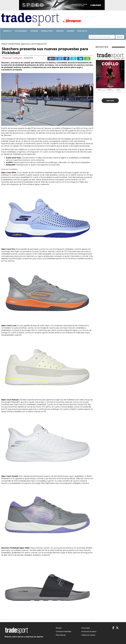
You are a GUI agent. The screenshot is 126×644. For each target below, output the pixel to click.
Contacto (82, 31)
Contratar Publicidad (63, 632)
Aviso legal (86, 628)
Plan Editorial (61, 635)
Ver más (110, 101)
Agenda (70, 31)
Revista (8, 31)
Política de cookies (88, 635)
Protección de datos (89, 632)
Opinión (34, 31)
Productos (47, 31)
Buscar (120, 37)
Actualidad (21, 31)
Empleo (60, 31)
